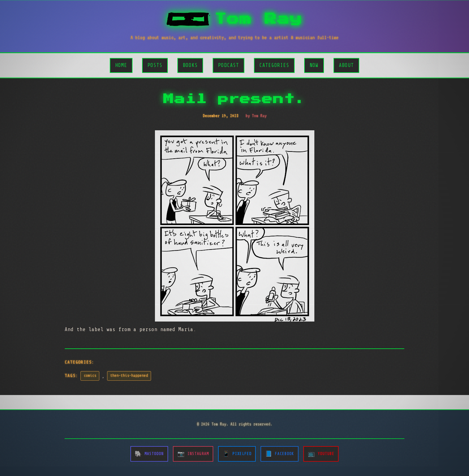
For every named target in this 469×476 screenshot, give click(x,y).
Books (190, 65)
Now (314, 65)
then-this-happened (129, 376)
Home (121, 65)
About (346, 65)
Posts (155, 65)
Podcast (229, 65)
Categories (274, 65)
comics (90, 376)
